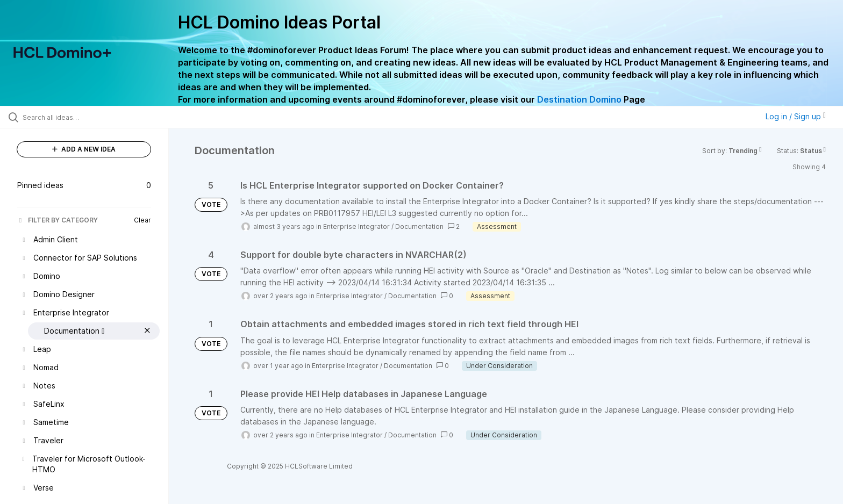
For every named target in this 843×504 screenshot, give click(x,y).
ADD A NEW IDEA (84, 149)
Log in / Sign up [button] (796, 116)
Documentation (419, 226)
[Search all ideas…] (98, 117)
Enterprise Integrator (356, 226)
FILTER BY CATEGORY (58, 220)
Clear (142, 220)
